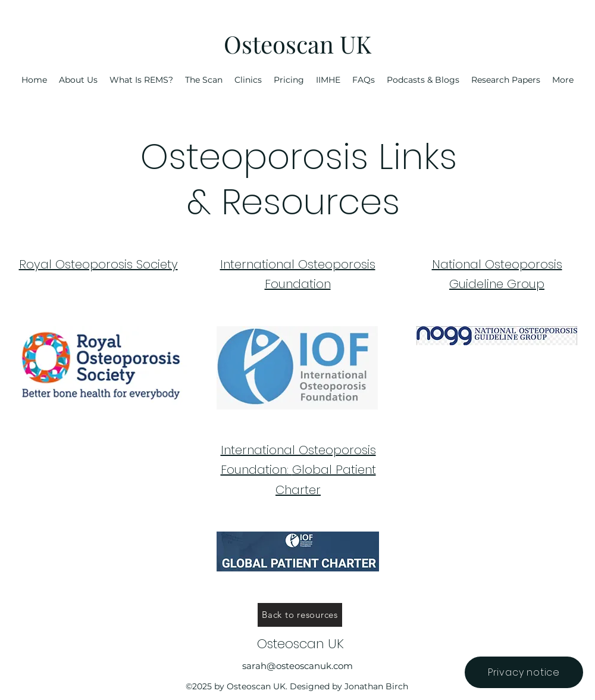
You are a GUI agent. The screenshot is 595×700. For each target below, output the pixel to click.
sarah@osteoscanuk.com (297, 666)
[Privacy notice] (524, 672)
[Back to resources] (300, 615)
